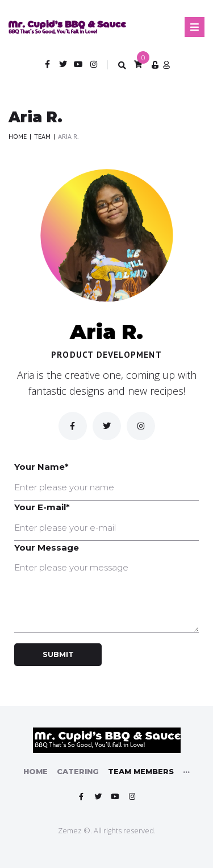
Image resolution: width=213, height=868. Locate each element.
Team (42, 136)
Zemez (70, 830)
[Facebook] (73, 426)
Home (18, 136)
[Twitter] (107, 426)
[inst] (141, 426)
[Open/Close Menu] (195, 27)
